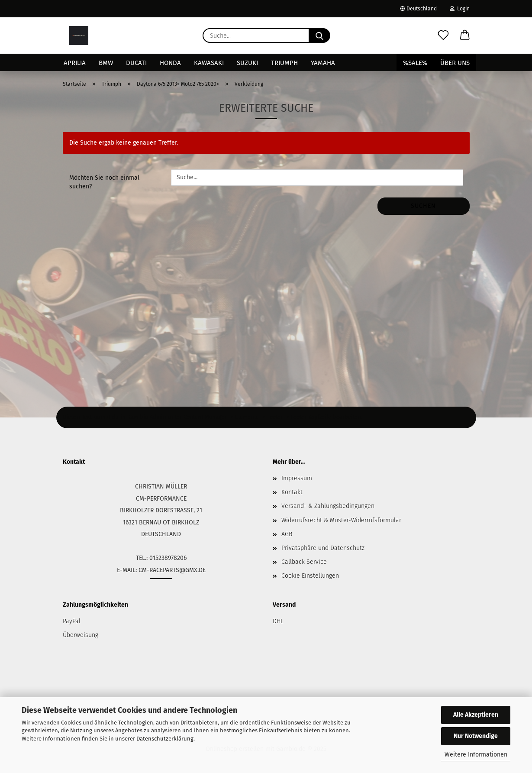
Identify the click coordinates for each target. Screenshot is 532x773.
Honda (170, 63)
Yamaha (323, 63)
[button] (465, 36)
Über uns (455, 63)
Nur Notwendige (476, 736)
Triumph (284, 63)
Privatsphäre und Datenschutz (323, 548)
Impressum (297, 478)
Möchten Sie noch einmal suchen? (104, 182)
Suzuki (247, 63)
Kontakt (292, 492)
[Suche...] (319, 36)
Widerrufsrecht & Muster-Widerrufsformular (341, 520)
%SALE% (415, 63)
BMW (106, 63)
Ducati (136, 63)
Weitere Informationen (476, 755)
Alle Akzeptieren (476, 715)
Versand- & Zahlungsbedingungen (328, 506)
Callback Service (304, 562)
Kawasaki (209, 63)
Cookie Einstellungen (310, 576)
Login (460, 9)
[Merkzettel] (443, 36)
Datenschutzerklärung (165, 739)
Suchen (423, 206)
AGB (287, 534)
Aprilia (75, 63)
